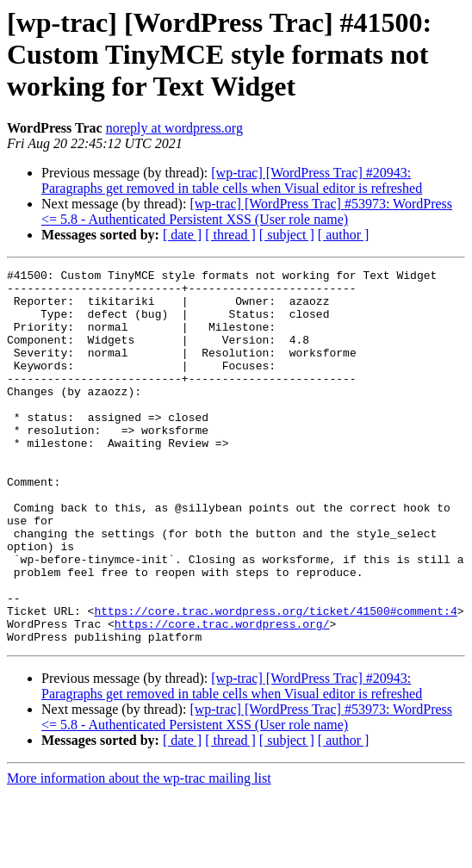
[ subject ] (287, 235)
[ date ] (182, 235)
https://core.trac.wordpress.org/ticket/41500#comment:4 (275, 680)
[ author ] (344, 235)
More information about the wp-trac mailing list (139, 853)
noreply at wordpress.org (174, 128)
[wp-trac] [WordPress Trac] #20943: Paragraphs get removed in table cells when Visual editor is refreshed (232, 180)
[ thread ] (230, 235)
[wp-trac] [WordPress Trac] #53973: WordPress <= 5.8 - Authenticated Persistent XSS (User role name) (247, 211)
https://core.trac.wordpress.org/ (222, 696)
